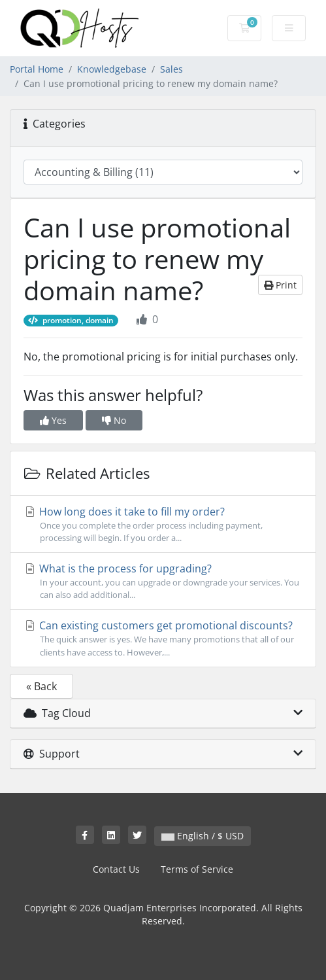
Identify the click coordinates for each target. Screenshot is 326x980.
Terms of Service (197, 869)
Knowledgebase (112, 69)
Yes (53, 420)
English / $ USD (203, 836)
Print (280, 285)
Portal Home (37, 69)
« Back (41, 686)
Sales (171, 69)
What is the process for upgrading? (163, 581)
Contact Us (116, 869)
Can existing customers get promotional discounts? (163, 638)
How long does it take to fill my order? (163, 524)
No (114, 420)
